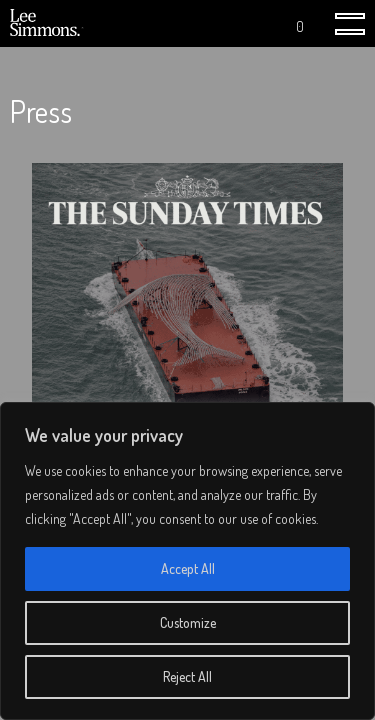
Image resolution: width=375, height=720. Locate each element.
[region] (187, 561)
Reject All (187, 676)
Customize (188, 622)
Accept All (188, 568)
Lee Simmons (47, 24)
